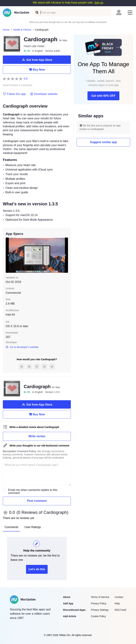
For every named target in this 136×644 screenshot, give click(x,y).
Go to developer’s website (22, 347)
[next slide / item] (66, 255)
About (67, 597)
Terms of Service (100, 597)
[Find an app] (37, 13)
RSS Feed (120, 610)
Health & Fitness (22, 30)
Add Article (70, 616)
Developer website (44, 94)
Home (6, 30)
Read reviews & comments (18, 85)
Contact (119, 597)
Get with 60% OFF (103, 96)
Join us (99, 3)
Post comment (37, 501)
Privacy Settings (100, 610)
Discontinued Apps (74, 610)
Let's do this (37, 569)
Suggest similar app (103, 142)
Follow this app (14, 94)
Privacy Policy (99, 603)
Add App (68, 603)
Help (117, 603)
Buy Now (37, 70)
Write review (37, 436)
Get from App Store (37, 60)
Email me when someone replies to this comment (33, 491)
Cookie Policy (98, 616)
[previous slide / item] (8, 255)
